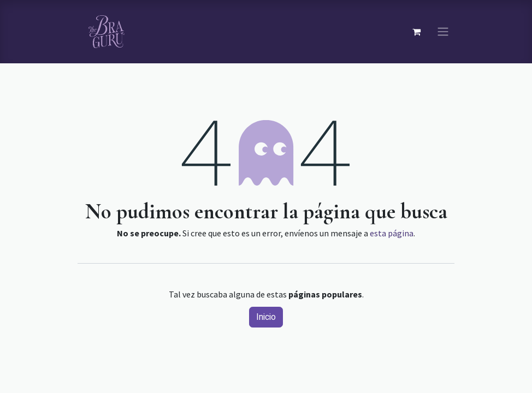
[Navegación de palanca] (443, 32)
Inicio (266, 317)
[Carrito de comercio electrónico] (416, 32)
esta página (392, 233)
